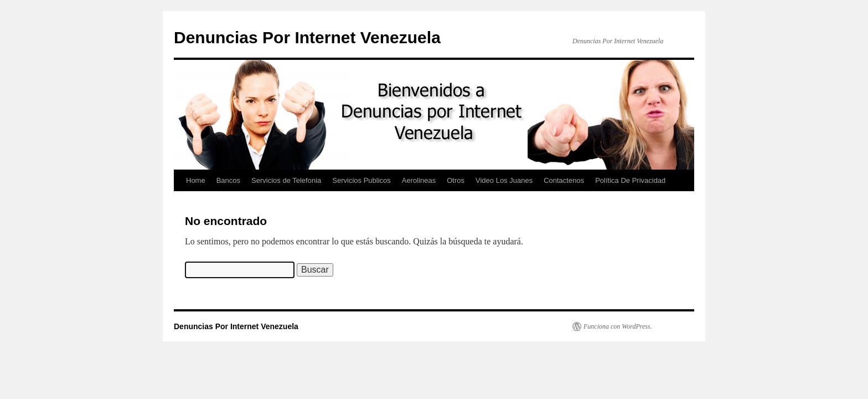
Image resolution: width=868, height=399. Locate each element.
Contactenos (564, 180)
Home (196, 180)
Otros (456, 180)
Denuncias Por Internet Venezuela (307, 37)
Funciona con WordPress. (618, 326)
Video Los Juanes (504, 180)
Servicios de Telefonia (286, 180)
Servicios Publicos (361, 180)
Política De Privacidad (630, 180)
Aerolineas (419, 180)
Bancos (228, 180)
